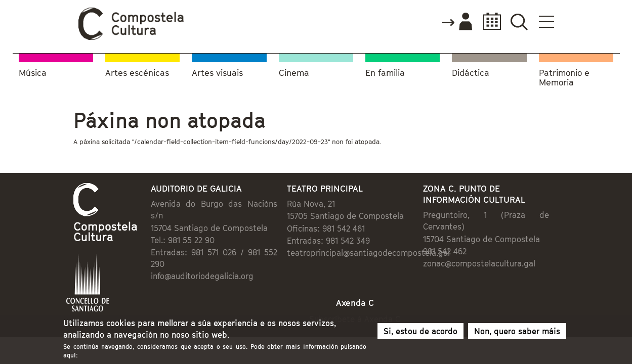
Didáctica (471, 71)
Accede (517, 22)
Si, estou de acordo (420, 334)
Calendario (550, 21)
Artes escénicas (137, 71)
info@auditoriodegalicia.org (161, 254)
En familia (385, 71)
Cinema (294, 71)
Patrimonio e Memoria (564, 76)
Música (33, 71)
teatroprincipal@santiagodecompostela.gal (361, 254)
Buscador (580, 21)
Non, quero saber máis (517, 334)
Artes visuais (217, 71)
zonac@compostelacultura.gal (506, 253)
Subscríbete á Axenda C (365, 300)
